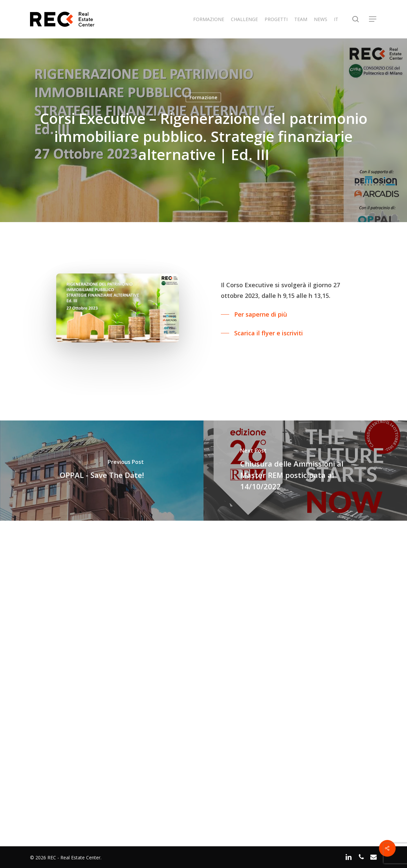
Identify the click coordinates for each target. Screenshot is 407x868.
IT (336, 19)
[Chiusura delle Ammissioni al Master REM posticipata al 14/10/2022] (305, 471)
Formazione (203, 97)
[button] (373, 19)
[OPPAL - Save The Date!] (102, 471)
